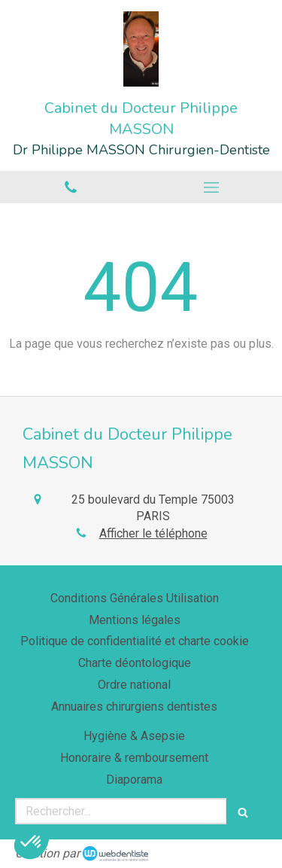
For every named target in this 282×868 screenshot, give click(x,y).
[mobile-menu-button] (212, 187)
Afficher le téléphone (153, 533)
